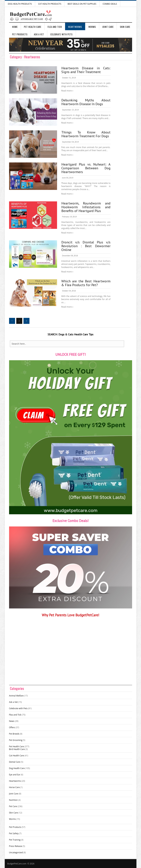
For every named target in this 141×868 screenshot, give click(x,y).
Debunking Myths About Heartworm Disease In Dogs (86, 102)
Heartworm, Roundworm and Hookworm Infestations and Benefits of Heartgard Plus (86, 207)
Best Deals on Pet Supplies (82, 4)
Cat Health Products (50, 4)
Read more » (67, 91)
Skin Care (125, 27)
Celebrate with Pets (62, 34)
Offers (12, 727)
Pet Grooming (16, 740)
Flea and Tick (55, 27)
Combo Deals (110, 4)
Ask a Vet (39, 34)
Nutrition (13, 800)
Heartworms (75, 27)
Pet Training (15, 840)
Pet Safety (14, 833)
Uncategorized (16, 852)
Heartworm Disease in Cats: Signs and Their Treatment (86, 70)
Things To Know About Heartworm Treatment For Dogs (86, 134)
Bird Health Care (17, 749)
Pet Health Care (33, 27)
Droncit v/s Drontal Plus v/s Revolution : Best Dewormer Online (86, 246)
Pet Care (13, 806)
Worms (92, 27)
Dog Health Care (17, 768)
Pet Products (20, 34)
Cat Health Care (17, 756)
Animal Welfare (16, 696)
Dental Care (15, 762)
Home (15, 27)
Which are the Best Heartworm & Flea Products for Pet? (86, 283)
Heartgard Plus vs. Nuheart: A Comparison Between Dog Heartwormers (86, 168)
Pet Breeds (14, 734)
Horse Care (14, 787)
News (12, 721)
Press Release (16, 846)
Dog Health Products (20, 4)
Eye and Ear (15, 775)
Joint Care (108, 27)
